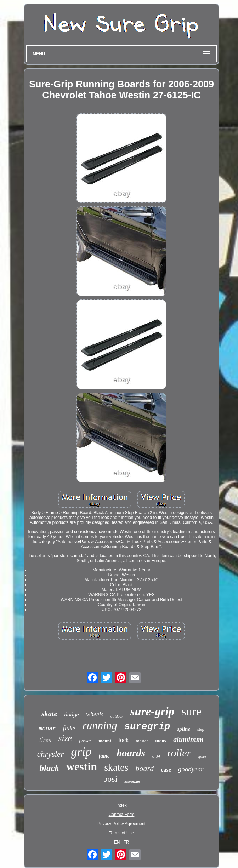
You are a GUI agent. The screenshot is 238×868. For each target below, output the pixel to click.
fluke (69, 728)
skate (49, 714)
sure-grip (152, 712)
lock (123, 740)
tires (45, 740)
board (145, 768)
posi (110, 779)
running (100, 726)
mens (161, 741)
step (201, 729)
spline (184, 729)
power (85, 741)
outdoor (117, 716)
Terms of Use (122, 833)
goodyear (191, 769)
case (166, 770)
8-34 (156, 756)
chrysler (50, 754)
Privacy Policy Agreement (121, 824)
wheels (95, 714)
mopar (47, 729)
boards (131, 753)
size (65, 738)
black (49, 768)
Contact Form (122, 815)
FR (126, 842)
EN (117, 842)
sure (191, 711)
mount (105, 741)
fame (104, 756)
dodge (72, 715)
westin (82, 766)
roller (179, 753)
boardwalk (132, 782)
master (142, 741)
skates (116, 767)
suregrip (147, 727)
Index (121, 805)
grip (81, 752)
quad (202, 757)
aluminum (188, 739)
